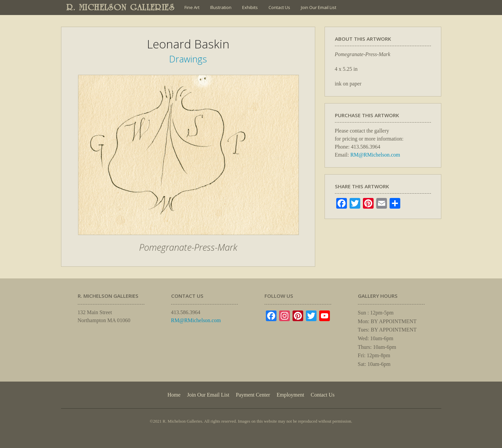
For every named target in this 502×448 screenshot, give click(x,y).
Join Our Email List (319, 7)
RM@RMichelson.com (375, 155)
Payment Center (253, 395)
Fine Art (192, 7)
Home (174, 395)
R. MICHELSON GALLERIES (121, 7)
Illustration (221, 7)
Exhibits (250, 7)
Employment (290, 395)
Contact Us (279, 7)
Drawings (188, 59)
